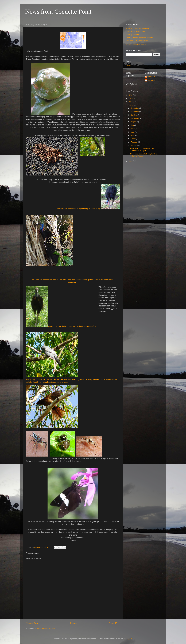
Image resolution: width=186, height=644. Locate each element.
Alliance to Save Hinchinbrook (137, 28)
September (135, 118)
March (133, 139)
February (134, 142)
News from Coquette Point (58, 12)
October (134, 115)
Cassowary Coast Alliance (136, 32)
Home (73, 623)
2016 (131, 95)
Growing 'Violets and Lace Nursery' (139, 38)
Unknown (151, 77)
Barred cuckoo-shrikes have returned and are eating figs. (61, 307)
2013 (131, 105)
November (135, 112)
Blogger (129, 639)
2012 (131, 161)
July (133, 125)
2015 (131, 98)
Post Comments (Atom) (46, 629)
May (133, 132)
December (135, 108)
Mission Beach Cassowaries (137, 41)
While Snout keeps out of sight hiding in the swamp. (88, 197)
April (133, 135)
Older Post (114, 623)
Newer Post (32, 623)
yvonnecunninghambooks (136, 44)
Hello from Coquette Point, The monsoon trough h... (142, 149)
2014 (131, 102)
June (133, 128)
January (134, 145)
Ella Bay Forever (132, 35)
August (134, 122)
